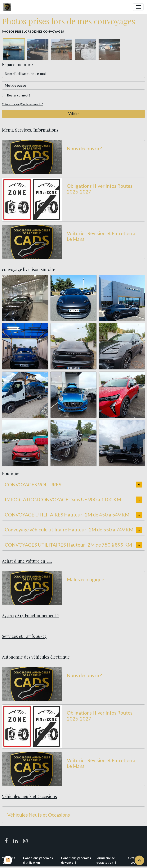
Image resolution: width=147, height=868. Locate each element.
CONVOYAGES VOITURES (33, 484)
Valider (74, 114)
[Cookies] (8, 860)
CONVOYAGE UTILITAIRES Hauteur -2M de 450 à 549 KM (67, 515)
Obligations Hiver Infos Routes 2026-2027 (100, 189)
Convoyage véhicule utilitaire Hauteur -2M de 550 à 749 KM (69, 530)
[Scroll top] (139, 860)
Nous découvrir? (84, 148)
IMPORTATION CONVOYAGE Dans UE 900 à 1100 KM (63, 499)
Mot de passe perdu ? (32, 104)
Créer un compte (11, 104)
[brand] (8, 7)
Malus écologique (85, 579)
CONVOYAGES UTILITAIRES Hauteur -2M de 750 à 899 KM (68, 545)
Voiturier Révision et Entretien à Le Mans (101, 236)
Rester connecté (19, 95)
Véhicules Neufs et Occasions (39, 815)
